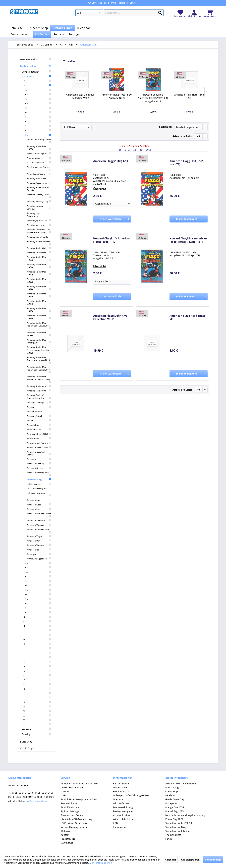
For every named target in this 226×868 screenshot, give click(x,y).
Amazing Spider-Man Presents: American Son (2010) (39, 350)
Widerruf (66, 831)
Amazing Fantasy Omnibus (39, 207)
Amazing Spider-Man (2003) (39, 280)
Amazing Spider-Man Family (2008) (39, 341)
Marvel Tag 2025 (174, 811)
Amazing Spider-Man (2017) (39, 302)
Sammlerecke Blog (176, 827)
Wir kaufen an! (121, 803)
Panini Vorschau (70, 807)
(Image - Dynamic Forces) (40, 494)
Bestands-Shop (36, 66)
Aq (38, 572)
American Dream (39, 468)
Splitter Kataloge (70, 811)
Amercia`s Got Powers (39, 443)
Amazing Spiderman (39, 386)
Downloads (67, 843)
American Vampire (39, 525)
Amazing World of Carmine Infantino (39, 397)
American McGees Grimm (39, 515)
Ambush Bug (39, 425)
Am (38, 135)
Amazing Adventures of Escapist (38, 189)
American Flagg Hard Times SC (190, 96)
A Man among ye (39, 158)
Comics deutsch (37, 72)
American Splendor (39, 520)
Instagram (171, 803)
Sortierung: (166, 127)
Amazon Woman (35, 411)
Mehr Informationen (101, 863)
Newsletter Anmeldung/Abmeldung (185, 815)
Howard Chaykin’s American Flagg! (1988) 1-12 (112, 240)
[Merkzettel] (180, 14)
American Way (39, 541)
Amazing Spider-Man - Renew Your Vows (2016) (39, 325)
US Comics (37, 77)
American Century (39, 464)
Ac (38, 99)
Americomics (39, 550)
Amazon (39, 407)
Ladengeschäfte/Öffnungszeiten (131, 795)
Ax (38, 604)
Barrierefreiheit (122, 784)
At (38, 586)
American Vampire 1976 (39, 531)
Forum (169, 839)
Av (38, 595)
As (38, 581)
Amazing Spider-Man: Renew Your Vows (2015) (39, 360)
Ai (38, 122)
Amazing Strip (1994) (39, 391)
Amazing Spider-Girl (39, 248)
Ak (38, 126)
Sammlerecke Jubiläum (178, 831)
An (38, 563)
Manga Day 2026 (175, 807)
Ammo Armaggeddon (39, 559)
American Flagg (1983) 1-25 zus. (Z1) (187, 163)
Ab (38, 95)
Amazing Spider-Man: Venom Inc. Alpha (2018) (39, 379)
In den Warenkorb (115, 218)
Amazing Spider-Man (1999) (39, 273)
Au (38, 590)
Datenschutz (120, 787)
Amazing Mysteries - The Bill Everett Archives (39, 231)
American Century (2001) (39, 141)
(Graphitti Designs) (37, 488)
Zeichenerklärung (123, 807)
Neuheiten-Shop (36, 59)
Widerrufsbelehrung (124, 819)
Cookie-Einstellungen (72, 787)
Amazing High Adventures (33, 215)
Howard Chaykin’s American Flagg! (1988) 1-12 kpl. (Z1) (188, 240)
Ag (38, 117)
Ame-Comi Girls (39, 429)
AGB (115, 823)
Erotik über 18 (121, 791)
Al (38, 131)
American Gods (39, 505)
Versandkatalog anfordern (75, 827)
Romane (37, 729)
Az (38, 613)
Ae (38, 108)
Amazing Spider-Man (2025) (39, 148)
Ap (38, 568)
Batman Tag (172, 787)
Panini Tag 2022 (174, 819)
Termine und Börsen (72, 815)
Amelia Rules (39, 438)
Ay (38, 608)
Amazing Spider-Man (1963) (39, 259)
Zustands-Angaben (124, 811)
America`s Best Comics (39, 447)
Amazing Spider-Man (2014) (39, 288)
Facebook (171, 795)
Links (64, 795)
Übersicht (100, 189)
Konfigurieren (213, 860)
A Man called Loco (39, 163)
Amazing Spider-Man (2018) (39, 310)
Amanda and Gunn (39, 174)
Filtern (69, 127)
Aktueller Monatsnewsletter (181, 784)
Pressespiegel (68, 839)
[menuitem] (119, 13)
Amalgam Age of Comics (39, 168)
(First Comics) (40, 484)
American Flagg (39, 479)
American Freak (34, 500)
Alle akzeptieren (190, 860)
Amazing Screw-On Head (39, 243)
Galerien (65, 791)
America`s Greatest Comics (39, 453)
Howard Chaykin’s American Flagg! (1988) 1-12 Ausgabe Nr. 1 (153, 98)
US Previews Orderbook (74, 823)
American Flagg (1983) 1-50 (111, 161)
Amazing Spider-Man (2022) (39, 317)
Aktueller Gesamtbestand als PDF (79, 784)
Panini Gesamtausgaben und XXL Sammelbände (79, 801)
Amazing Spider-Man (39, 253)
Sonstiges (37, 734)
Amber (39, 420)
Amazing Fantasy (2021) (39, 196)
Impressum (119, 827)
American (39, 459)
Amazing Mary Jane (39, 225)
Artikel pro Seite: (182, 136)
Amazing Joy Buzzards (39, 221)
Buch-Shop (26, 742)
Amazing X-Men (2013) (39, 403)
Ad (38, 104)
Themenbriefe (173, 835)
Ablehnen (170, 860)
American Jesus (39, 509)
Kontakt (65, 835)
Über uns (118, 799)
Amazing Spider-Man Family (39, 334)
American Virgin (39, 536)
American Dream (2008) (39, 474)
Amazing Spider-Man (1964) (39, 266)
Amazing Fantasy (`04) (39, 201)
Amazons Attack (39, 416)
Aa (38, 90)
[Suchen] (160, 12)
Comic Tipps (27, 748)
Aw (38, 599)
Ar (38, 577)
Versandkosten (121, 815)
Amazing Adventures (39, 183)
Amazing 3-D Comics (36, 178)
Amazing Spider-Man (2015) (39, 295)
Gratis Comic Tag (175, 799)
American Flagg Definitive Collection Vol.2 (80, 96)
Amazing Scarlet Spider (38, 237)
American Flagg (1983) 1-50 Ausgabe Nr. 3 (117, 96)
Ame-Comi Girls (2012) (39, 434)
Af (38, 113)
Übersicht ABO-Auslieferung (76, 819)
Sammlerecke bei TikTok (179, 823)
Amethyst (39, 554)
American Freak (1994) (39, 154)
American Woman (39, 545)
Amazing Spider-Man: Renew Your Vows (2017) (39, 370)
